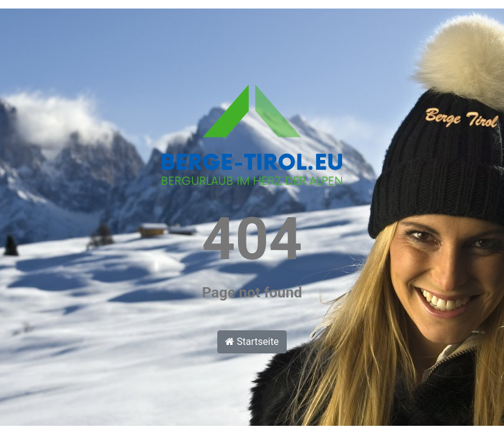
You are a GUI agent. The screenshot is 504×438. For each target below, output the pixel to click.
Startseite (252, 342)
